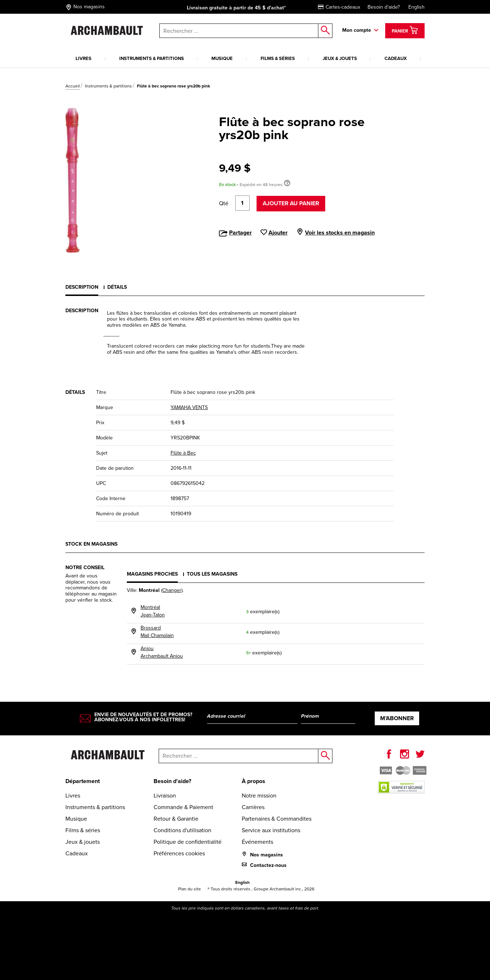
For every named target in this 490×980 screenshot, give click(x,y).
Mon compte (357, 30)
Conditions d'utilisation (182, 830)
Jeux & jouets (340, 58)
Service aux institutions (271, 830)
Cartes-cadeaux (339, 7)
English (416, 7)
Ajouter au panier (291, 203)
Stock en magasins (91, 544)
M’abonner (397, 718)
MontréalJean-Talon (153, 611)
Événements (257, 842)
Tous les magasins (212, 574)
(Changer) (172, 590)
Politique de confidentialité (188, 842)
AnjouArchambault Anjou (162, 652)
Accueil (73, 86)
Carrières (253, 807)
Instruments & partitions (152, 58)
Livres (83, 58)
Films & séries (278, 58)
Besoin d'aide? (384, 7)
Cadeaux (396, 58)
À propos (253, 781)
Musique (222, 58)
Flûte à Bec (183, 453)
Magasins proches (152, 574)
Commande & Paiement (183, 807)
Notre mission (259, 796)
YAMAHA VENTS (189, 407)
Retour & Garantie (176, 819)
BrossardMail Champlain (157, 632)
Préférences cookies (179, 853)
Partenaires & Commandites (277, 819)
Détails (117, 287)
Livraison (165, 796)
